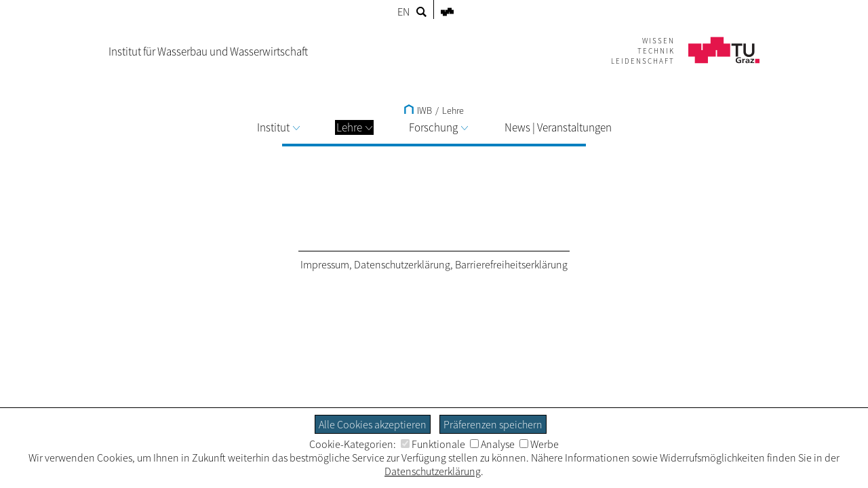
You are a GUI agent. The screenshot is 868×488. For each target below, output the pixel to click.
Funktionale (433, 444)
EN (403, 12)
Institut (278, 127)
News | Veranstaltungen (558, 127)
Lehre (354, 127)
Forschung (438, 127)
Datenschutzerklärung (402, 264)
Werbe (539, 444)
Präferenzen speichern (493, 424)
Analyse (492, 444)
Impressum (325, 264)
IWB (418, 110)
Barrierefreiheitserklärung (511, 264)
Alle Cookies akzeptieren (373, 424)
